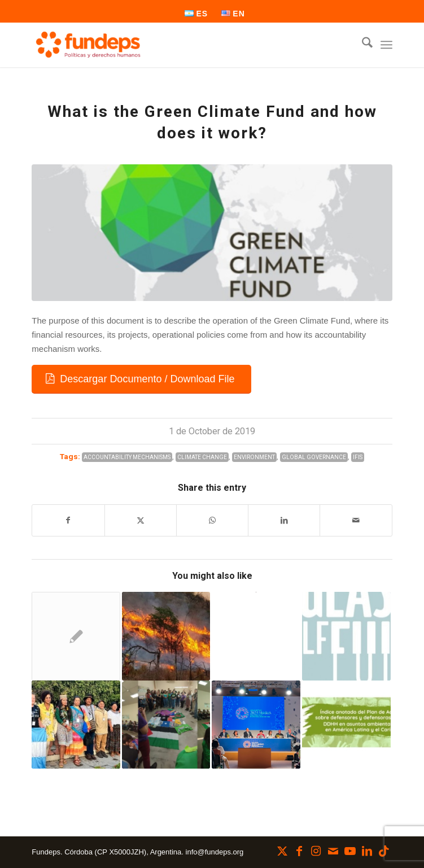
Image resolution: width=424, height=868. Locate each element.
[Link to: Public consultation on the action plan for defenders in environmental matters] (346, 725)
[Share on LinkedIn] (284, 520)
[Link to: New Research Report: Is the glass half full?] (346, 636)
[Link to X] (282, 851)
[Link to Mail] (333, 851)
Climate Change (202, 457)
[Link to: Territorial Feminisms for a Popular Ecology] (166, 725)
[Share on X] (141, 520)
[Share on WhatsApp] (212, 520)
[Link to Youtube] (350, 851)
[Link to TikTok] (384, 851)
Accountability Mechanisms (127, 457)
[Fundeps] (176, 45)
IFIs (358, 457)
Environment (254, 457)
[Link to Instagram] (316, 851)
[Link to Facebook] (299, 851)
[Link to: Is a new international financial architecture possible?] (256, 725)
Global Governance (314, 457)
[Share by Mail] (356, 520)
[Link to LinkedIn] (367, 851)
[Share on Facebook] (68, 520)
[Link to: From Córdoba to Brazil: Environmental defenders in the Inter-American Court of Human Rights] (76, 725)
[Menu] (386, 45)
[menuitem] (196, 14)
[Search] (362, 45)
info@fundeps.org (215, 852)
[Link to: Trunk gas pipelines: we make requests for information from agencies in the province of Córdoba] (76, 636)
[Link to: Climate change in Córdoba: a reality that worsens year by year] (166, 636)
